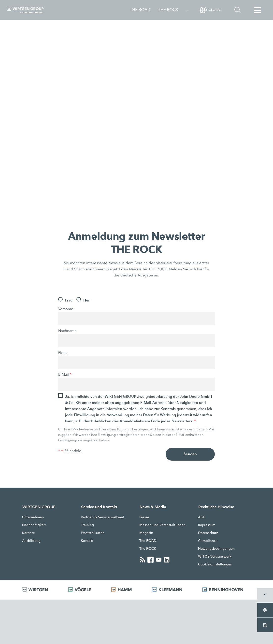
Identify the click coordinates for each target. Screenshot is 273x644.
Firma (63, 353)
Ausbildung (31, 541)
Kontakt (87, 541)
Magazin (146, 533)
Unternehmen (33, 517)
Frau (69, 300)
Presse (144, 517)
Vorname (66, 309)
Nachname (67, 331)
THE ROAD (140, 10)
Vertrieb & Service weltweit (103, 517)
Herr (87, 300)
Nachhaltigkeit (34, 525)
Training (87, 525)
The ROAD (148, 541)
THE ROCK (168, 10)
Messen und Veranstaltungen (162, 525)
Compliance (208, 541)
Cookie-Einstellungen (215, 564)
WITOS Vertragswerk (215, 556)
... (187, 10)
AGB (202, 517)
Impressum (207, 525)
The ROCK (148, 548)
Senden (190, 454)
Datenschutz (208, 533)
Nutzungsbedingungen (216, 548)
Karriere (29, 533)
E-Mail (65, 374)
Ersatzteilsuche (93, 533)
